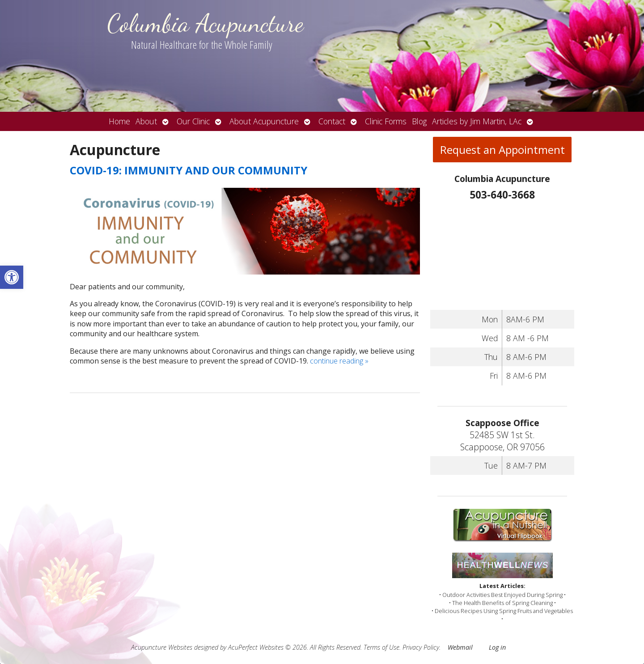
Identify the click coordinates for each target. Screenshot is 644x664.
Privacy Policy (421, 647)
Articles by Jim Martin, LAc (477, 121)
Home (119, 121)
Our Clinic (193, 121)
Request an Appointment (502, 150)
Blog (419, 121)
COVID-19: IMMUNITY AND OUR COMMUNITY (189, 170)
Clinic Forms (386, 121)
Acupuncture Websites (162, 647)
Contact (332, 121)
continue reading (339, 361)
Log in (497, 647)
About (146, 121)
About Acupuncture (264, 121)
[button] (12, 277)
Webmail (460, 647)
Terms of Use (381, 647)
